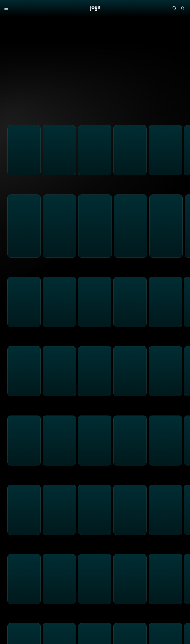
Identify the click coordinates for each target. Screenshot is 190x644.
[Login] (182, 8)
